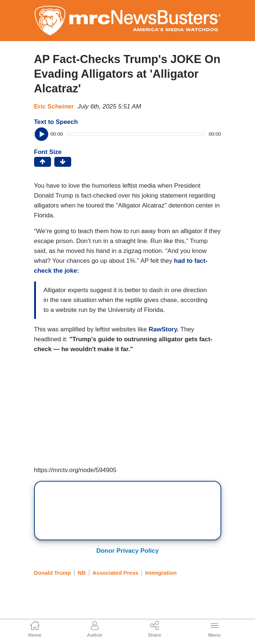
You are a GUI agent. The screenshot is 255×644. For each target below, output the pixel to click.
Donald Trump (53, 573)
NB (82, 573)
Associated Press (115, 573)
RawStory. (163, 329)
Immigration (161, 573)
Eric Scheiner (54, 106)
